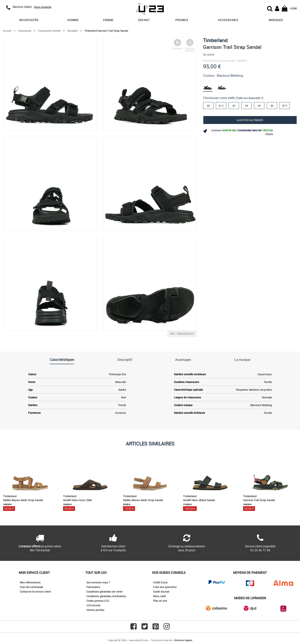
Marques (276, 20)
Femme (108, 20)
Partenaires (93, 587)
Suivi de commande (31, 587)
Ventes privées (95, 610)
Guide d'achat (161, 591)
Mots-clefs (160, 596)
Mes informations (30, 582)
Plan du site (160, 601)
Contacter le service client (35, 591)
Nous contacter (43, 7)
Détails (269, 134)
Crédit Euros (160, 582)
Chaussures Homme (49, 31)
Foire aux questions (165, 587)
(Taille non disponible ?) (249, 98)
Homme (73, 20)
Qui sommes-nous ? (98, 582)
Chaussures (25, 31)
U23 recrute (93, 605)
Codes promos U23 (98, 601)
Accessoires (228, 20)
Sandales (72, 31)
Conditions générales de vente (104, 591)
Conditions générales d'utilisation (106, 596)
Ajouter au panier (250, 120)
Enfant (144, 20)
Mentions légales (183, 640)
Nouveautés (29, 20)
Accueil (7, 31)
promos (182, 20)
